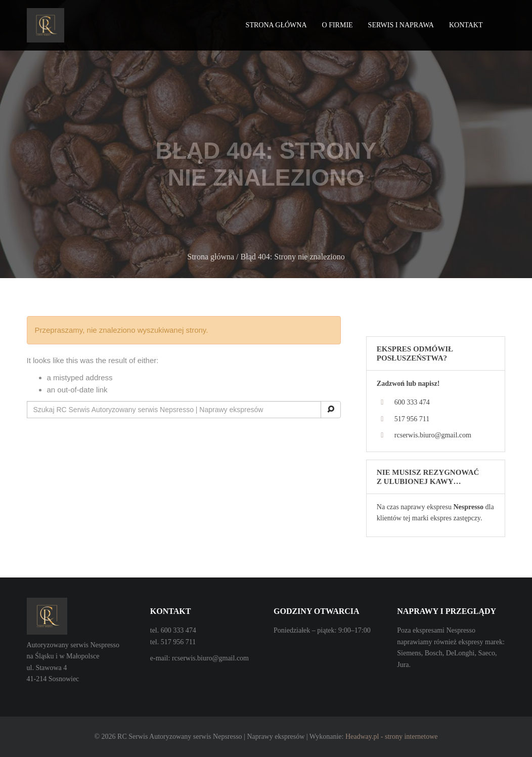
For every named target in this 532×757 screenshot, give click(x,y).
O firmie (338, 25)
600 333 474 (412, 402)
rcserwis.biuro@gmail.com (433, 435)
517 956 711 (412, 419)
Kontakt (466, 25)
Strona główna (276, 25)
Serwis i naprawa (401, 25)
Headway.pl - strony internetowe (392, 737)
